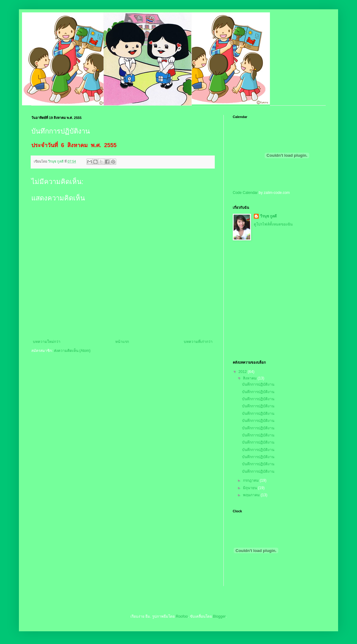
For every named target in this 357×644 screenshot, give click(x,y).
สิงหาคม (250, 378)
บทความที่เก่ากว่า (198, 342)
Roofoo (182, 616)
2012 (243, 372)
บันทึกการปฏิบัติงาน (258, 384)
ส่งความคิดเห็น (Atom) (72, 351)
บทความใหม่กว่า (47, 342)
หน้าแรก (122, 342)
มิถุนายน (250, 488)
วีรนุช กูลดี (268, 216)
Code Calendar (245, 193)
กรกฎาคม (251, 480)
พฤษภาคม (252, 495)
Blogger (219, 616)
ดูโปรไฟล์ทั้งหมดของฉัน (273, 224)
